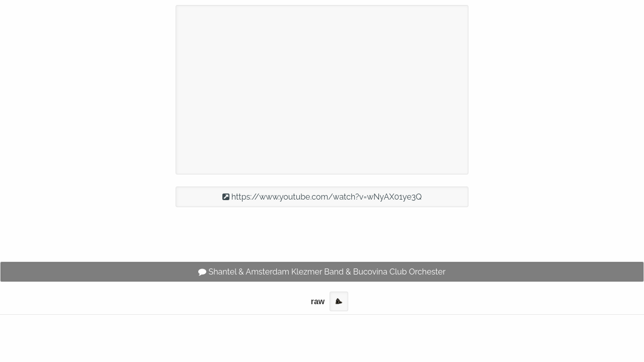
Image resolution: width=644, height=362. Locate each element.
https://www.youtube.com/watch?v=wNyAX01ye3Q (322, 197)
